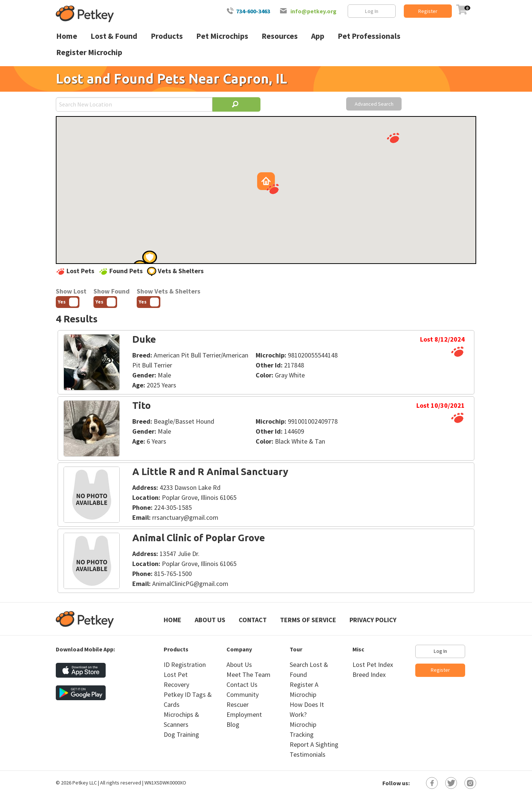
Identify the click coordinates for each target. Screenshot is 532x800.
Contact (253, 620)
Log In (372, 11)
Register (428, 11)
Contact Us (242, 684)
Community (243, 694)
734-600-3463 (253, 11)
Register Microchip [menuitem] (89, 52)
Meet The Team (248, 674)
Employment (244, 714)
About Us (210, 620)
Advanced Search (374, 104)
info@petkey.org (313, 11)
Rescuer (238, 704)
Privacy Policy (373, 620)
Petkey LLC (85, 783)
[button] (393, 138)
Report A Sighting (314, 744)
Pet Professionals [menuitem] (369, 36)
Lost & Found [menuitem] (114, 36)
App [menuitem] (318, 36)
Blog (233, 724)
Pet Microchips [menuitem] (222, 36)
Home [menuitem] (67, 36)
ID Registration (185, 665)
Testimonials (308, 754)
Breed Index (369, 674)
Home (173, 620)
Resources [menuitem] (280, 36)
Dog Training (181, 734)
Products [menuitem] (167, 36)
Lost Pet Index (373, 665)
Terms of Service (308, 620)
